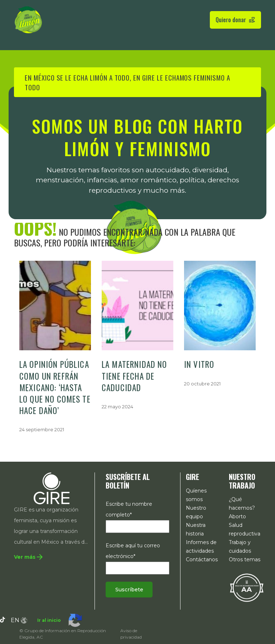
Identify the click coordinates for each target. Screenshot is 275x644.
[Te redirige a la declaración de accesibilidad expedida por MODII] (247, 587)
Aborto (237, 516)
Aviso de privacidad (131, 634)
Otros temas (245, 559)
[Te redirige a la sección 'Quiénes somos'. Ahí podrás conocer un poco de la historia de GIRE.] (34, 557)
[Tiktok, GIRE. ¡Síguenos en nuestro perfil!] (3, 620)
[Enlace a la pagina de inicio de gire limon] (28, 20)
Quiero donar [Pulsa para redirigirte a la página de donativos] (235, 20)
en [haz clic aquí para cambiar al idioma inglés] (19, 620)
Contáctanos (202, 559)
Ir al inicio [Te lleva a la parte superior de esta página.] (49, 620)
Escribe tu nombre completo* (137, 515)
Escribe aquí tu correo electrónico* (137, 557)
